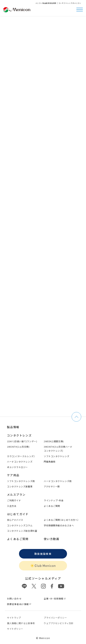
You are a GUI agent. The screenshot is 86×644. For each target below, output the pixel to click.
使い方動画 (51, 539)
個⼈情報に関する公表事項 (21, 623)
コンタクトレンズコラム (20, 525)
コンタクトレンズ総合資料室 (22, 531)
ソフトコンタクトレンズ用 (21, 481)
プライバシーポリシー (55, 618)
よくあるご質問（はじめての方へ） (61, 520)
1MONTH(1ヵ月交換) (18, 447)
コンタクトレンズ (19, 435)
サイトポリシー (15, 629)
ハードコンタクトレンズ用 (58, 481)
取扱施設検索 (43, 554)
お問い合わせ (14, 598)
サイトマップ (14, 618)
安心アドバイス (15, 520)
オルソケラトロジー (17, 467)
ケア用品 (13, 475)
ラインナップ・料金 (54, 500)
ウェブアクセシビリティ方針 (59, 623)
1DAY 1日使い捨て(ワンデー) (22, 441)
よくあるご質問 (52, 506)
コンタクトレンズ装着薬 (20, 486)
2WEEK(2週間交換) (54, 441)
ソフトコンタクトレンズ (56, 456)
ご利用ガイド (14, 500)
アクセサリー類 (52, 486)
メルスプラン (16, 495)
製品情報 (13, 427)
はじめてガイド (18, 514)
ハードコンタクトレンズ (20, 462)
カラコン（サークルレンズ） (21, 456)
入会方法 (12, 506)
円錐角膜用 (50, 462)
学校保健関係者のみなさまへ (59, 525)
